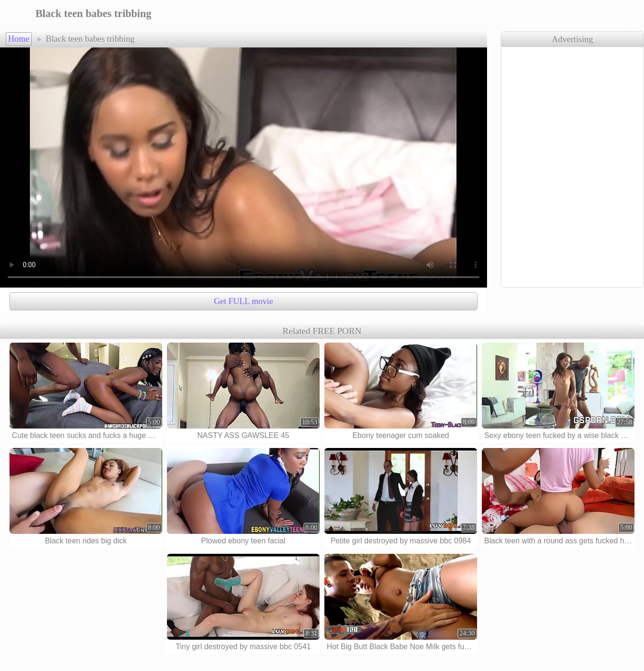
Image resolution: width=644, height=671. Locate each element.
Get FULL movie (243, 301)
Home (19, 39)
